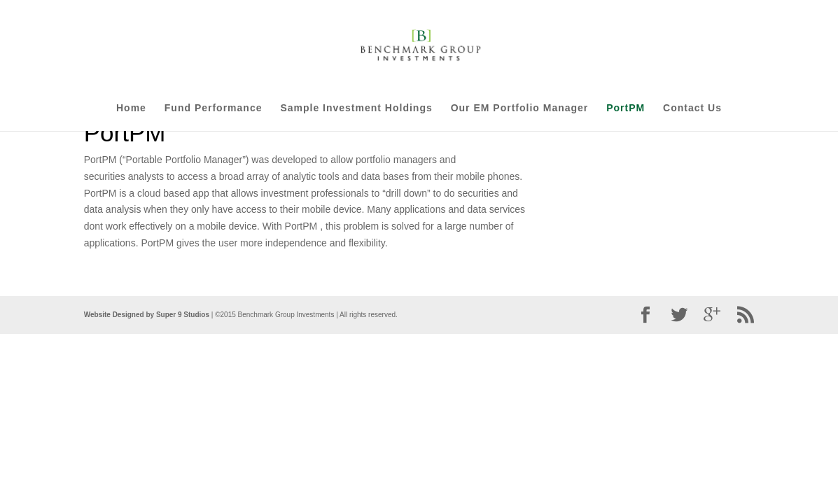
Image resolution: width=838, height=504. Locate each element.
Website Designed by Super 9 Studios (147, 315)
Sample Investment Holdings (356, 108)
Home (131, 108)
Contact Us (692, 108)
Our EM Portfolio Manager (520, 108)
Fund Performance (214, 108)
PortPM (626, 108)
